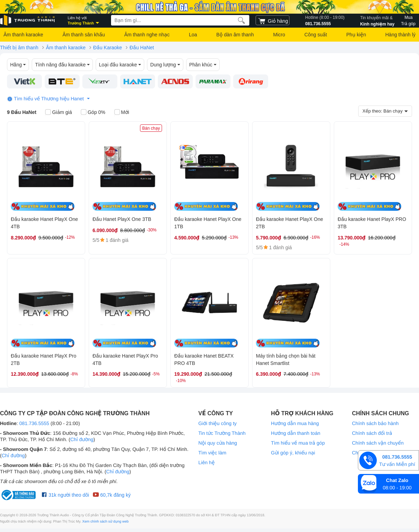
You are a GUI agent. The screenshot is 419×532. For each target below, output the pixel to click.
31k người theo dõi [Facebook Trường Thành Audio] (65, 495)
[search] (241, 20)
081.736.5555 (325, 20)
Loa (193, 35)
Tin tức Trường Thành (222, 433)
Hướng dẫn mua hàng (295, 423)
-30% (152, 230)
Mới (122, 113)
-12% (70, 237)
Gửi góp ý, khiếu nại (293, 453)
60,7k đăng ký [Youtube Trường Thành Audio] (112, 495)
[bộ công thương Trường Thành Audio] (19, 495)
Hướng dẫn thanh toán (296, 433)
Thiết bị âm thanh (19, 48)
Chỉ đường (82, 439)
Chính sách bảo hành (375, 423)
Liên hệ (207, 462)
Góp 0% (93, 113)
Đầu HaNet (142, 48)
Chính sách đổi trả (372, 433)
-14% (344, 244)
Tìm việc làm (212, 453)
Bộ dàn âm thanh (235, 35)
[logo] (28, 20)
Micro (279, 35)
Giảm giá (58, 113)
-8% (74, 374)
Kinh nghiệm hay (377, 20)
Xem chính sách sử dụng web (106, 522)
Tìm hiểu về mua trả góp (298, 443)
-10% (181, 381)
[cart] (273, 20)
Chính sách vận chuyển (378, 443)
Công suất (316, 35)
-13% (233, 237)
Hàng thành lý (400, 35)
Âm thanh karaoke (23, 35)
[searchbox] (180, 20)
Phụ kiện (356, 35)
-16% (315, 237)
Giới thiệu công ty (218, 423)
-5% (156, 374)
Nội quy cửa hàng (218, 443)
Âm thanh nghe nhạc (147, 35)
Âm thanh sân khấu (84, 35)
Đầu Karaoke (108, 48)
